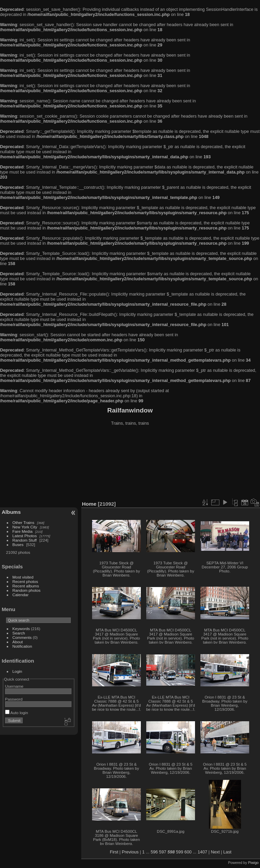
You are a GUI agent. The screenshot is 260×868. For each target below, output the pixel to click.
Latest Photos (25, 536)
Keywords (21, 629)
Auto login (17, 713)
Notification (22, 646)
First (114, 852)
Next (215, 852)
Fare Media (23, 531)
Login (17, 671)
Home (89, 504)
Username (14, 686)
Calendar (21, 595)
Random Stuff (25, 540)
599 (180, 852)
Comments (22, 637)
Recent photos (25, 581)
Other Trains (24, 522)
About (18, 642)
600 (188, 852)
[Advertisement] (130, 464)
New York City (25, 527)
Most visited (23, 577)
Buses (18, 544)
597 (163, 852)
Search (19, 633)
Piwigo (253, 863)
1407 (202, 852)
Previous (130, 852)
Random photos (27, 590)
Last (227, 852)
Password (14, 699)
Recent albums (26, 586)
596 (154, 852)
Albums (11, 512)
